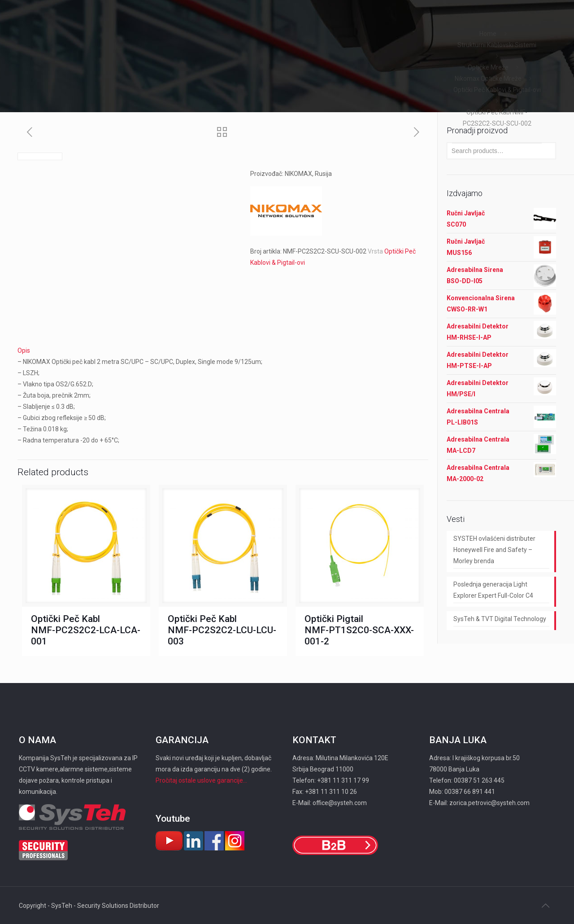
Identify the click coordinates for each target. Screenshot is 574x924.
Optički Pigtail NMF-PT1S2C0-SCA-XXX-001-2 (359, 630)
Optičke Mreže (488, 67)
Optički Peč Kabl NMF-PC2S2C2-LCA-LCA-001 (86, 630)
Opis (24, 350)
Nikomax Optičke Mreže (488, 79)
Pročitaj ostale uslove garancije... (201, 780)
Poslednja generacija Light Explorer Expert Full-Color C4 (493, 590)
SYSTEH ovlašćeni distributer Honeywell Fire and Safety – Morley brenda (494, 550)
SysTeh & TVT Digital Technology (500, 619)
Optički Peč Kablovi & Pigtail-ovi (497, 90)
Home (488, 34)
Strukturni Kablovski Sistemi (497, 45)
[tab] (223, 351)
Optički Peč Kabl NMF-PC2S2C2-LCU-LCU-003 (222, 630)
